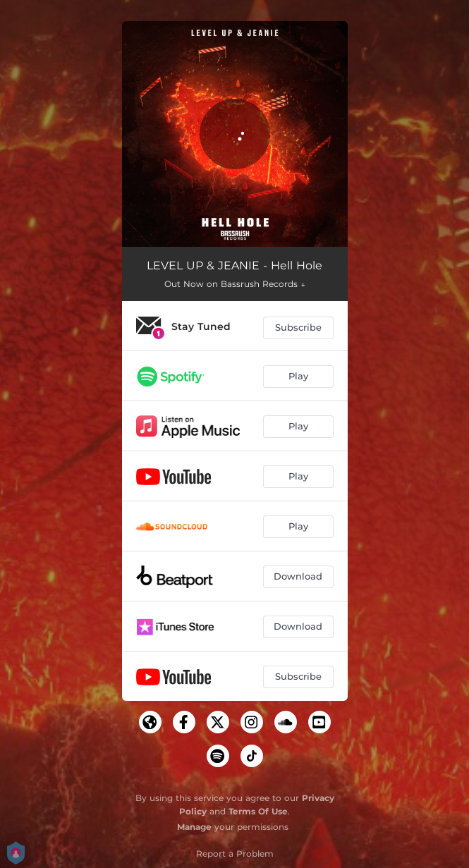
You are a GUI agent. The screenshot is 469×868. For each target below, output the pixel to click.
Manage (194, 827)
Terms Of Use (258, 811)
